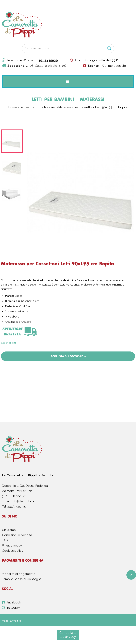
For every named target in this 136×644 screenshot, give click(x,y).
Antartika (16, 621)
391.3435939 (48, 60)
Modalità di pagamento (19, 574)
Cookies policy (13, 551)
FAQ (5, 540)
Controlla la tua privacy (68, 635)
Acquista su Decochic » (68, 356)
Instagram (14, 608)
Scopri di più (8, 343)
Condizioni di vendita (17, 535)
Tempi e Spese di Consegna (22, 579)
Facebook (14, 602)
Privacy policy (12, 545)
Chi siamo (9, 530)
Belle (33, 285)
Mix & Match (20, 285)
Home (13, 107)
